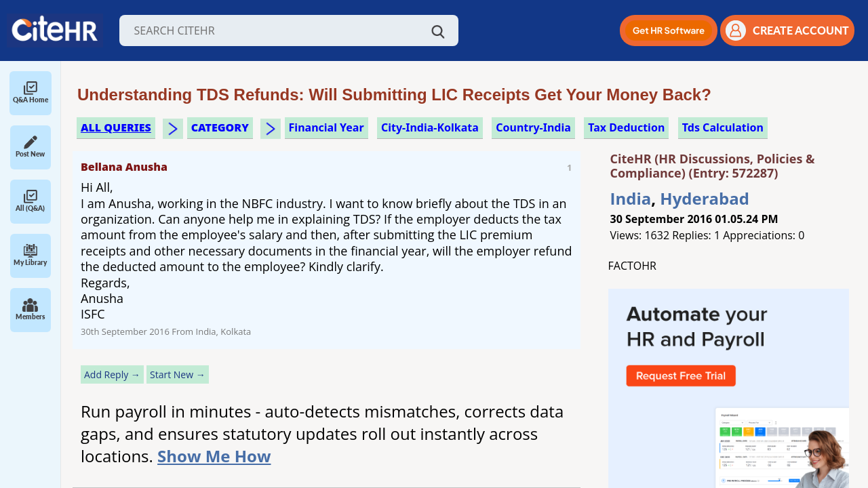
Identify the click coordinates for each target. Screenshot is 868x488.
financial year (327, 127)
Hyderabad (705, 198)
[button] (669, 30)
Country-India (533, 127)
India (631, 198)
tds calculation (723, 127)
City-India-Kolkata (430, 127)
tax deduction (626, 127)
